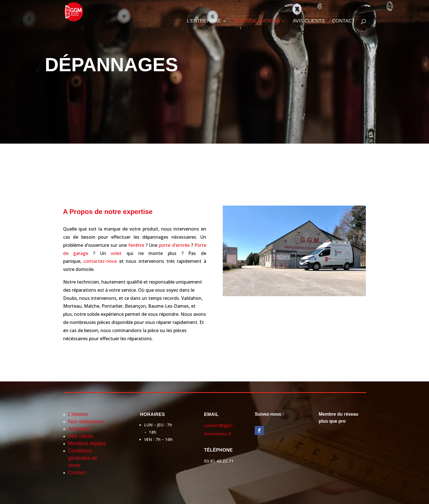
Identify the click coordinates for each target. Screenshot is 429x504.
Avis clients (81, 436)
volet (116, 253)
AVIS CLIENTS (309, 21)
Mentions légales (87, 443)
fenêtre (136, 245)
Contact (77, 473)
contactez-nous (100, 261)
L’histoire (78, 414)
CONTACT (344, 21)
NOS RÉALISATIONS (257, 21)
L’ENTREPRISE (204, 21)
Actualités (80, 429)
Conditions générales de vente (83, 458)
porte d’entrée (174, 245)
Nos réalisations (86, 422)
